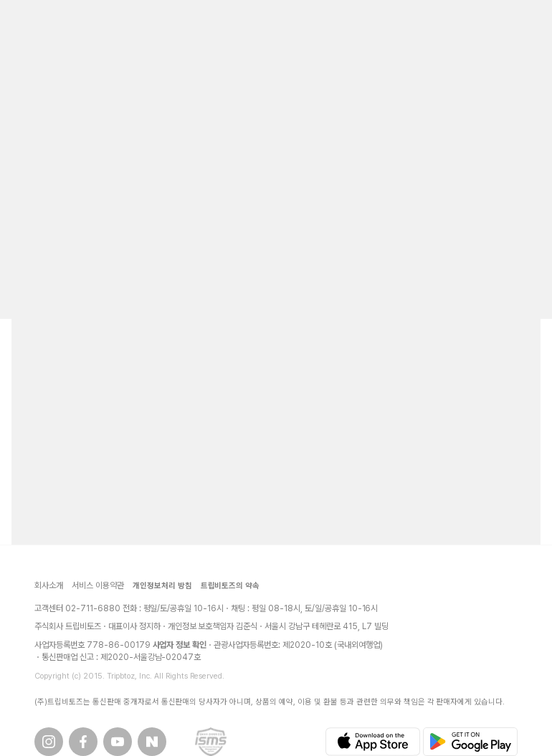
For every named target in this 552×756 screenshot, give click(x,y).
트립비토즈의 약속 (230, 586)
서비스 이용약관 (98, 585)
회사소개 (49, 585)
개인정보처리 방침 (162, 586)
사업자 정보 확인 (180, 645)
